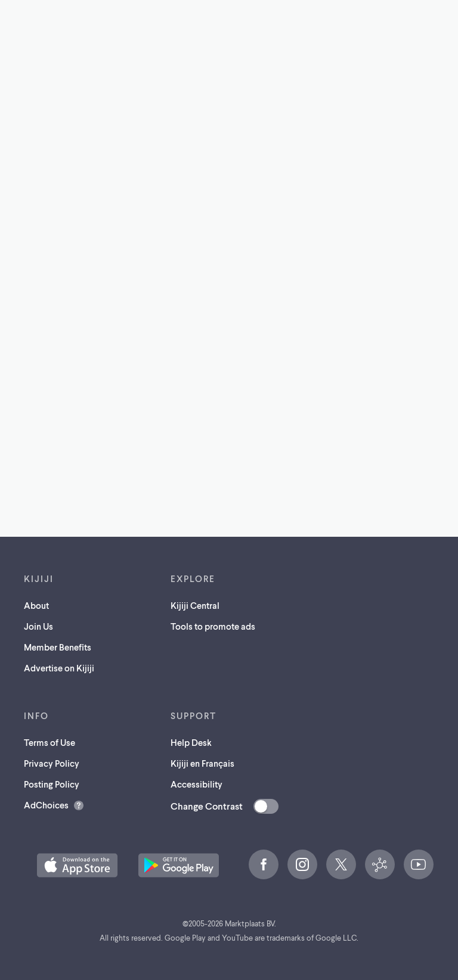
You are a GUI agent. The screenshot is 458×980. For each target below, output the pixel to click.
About (36, 605)
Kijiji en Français (202, 763)
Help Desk (191, 742)
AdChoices (46, 805)
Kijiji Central (195, 605)
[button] (77, 865)
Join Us (38, 626)
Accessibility (196, 784)
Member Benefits (58, 647)
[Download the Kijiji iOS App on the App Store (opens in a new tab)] (77, 865)
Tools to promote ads (213, 626)
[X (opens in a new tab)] (341, 864)
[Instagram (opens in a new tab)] (302, 864)
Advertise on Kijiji (59, 668)
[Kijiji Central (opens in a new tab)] (380, 864)
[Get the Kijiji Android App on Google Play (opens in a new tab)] (179, 865)
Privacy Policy (52, 763)
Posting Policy (52, 784)
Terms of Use (49, 742)
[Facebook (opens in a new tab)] (264, 864)
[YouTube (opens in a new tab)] (419, 864)
